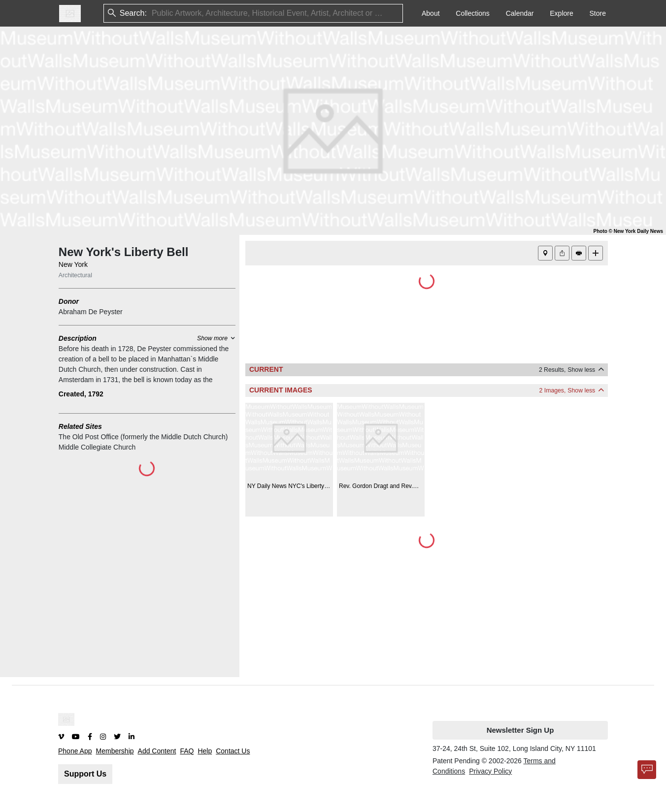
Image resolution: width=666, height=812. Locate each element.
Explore (561, 13)
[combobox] (153, 14)
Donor (69, 301)
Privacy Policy (490, 771)
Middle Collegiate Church (97, 447)
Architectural (75, 275)
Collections (472, 13)
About (431, 13)
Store (598, 13)
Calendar (520, 13)
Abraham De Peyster (91, 312)
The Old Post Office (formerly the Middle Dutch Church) (143, 437)
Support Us (85, 774)
